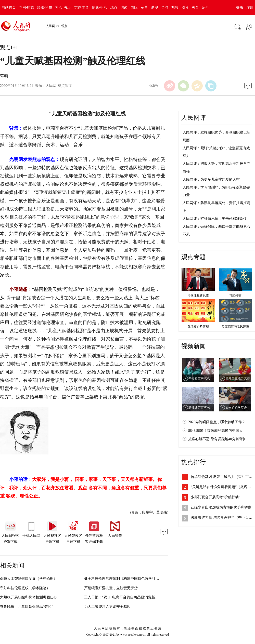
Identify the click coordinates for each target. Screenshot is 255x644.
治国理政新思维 (198, 296)
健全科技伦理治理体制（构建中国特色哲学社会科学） (127, 579)
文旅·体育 (81, 8)
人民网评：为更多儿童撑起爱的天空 (211, 179)
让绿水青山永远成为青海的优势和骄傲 (221, 507)
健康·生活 (99, 8)
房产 (206, 8)
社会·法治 (63, 8)
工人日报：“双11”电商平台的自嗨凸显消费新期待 (123, 597)
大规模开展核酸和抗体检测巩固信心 (29, 597)
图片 (185, 8)
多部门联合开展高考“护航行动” (215, 497)
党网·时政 (27, 8)
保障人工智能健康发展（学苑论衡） (29, 579)
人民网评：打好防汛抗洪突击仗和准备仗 (215, 219)
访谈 (124, 8)
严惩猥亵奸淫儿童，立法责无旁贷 (111, 588)
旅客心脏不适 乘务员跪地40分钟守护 (217, 439)
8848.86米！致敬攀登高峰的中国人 (215, 431)
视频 (175, 8)
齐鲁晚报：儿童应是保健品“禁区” (27, 607)
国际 (134, 8)
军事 (144, 8)
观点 (114, 8)
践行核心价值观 (198, 327)
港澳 (155, 8)
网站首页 (9, 8)
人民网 (50, 26)
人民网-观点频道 (59, 86)
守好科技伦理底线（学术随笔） (25, 588)
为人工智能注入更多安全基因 (107, 607)
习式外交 (235, 296)
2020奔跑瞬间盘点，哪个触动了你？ (217, 422)
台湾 (165, 8)
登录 (240, 8)
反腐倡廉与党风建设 (235, 327)
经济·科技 (45, 8)
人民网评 (194, 118)
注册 (250, 8)
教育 (195, 8)
